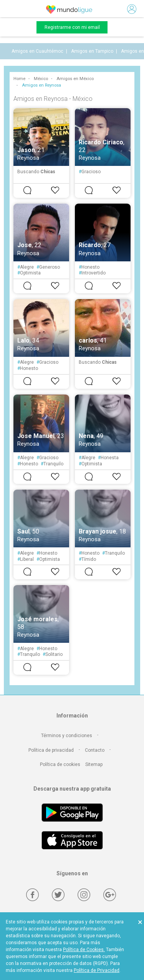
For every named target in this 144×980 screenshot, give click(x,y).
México (41, 79)
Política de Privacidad (97, 970)
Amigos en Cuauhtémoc (37, 51)
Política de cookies (60, 764)
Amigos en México (75, 79)
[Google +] (110, 895)
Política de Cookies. (84, 950)
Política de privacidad (51, 750)
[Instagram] (84, 895)
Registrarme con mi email (72, 27)
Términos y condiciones (67, 736)
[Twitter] (58, 895)
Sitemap (94, 764)
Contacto (95, 750)
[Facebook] (32, 895)
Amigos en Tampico (92, 51)
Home (19, 79)
